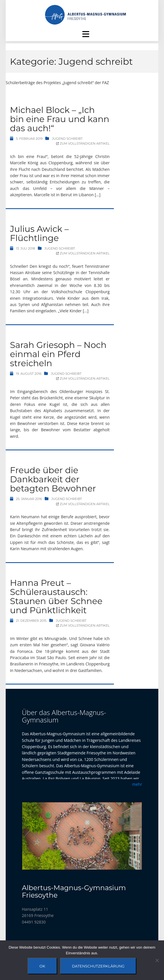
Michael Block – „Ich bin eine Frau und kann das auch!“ (60, 119)
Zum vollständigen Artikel (83, 143)
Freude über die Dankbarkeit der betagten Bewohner (53, 479)
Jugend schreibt (67, 139)
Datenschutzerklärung (98, 966)
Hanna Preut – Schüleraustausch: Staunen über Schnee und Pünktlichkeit (56, 597)
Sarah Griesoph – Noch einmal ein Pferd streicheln (58, 354)
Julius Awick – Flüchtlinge (39, 233)
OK (42, 966)
